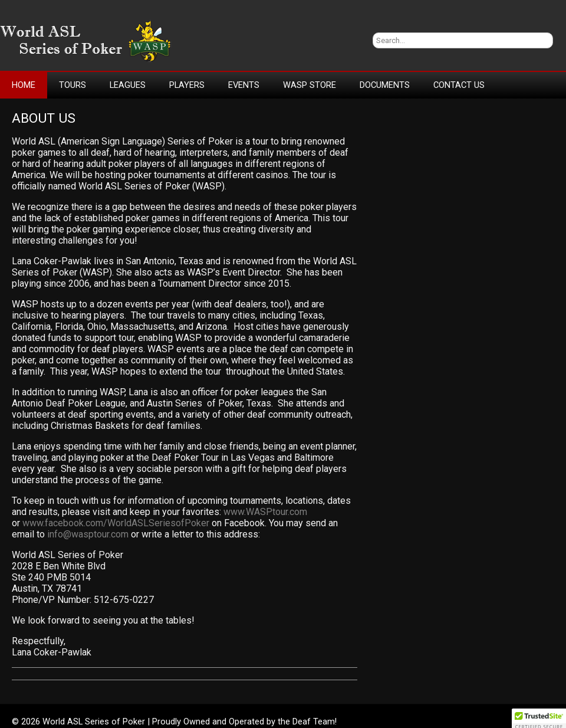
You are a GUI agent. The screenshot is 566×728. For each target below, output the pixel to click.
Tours (73, 85)
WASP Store (310, 85)
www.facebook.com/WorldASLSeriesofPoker (116, 523)
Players (187, 85)
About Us (44, 118)
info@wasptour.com (88, 534)
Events (244, 85)
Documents (385, 85)
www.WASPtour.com (265, 512)
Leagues (128, 85)
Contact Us (459, 85)
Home (24, 85)
